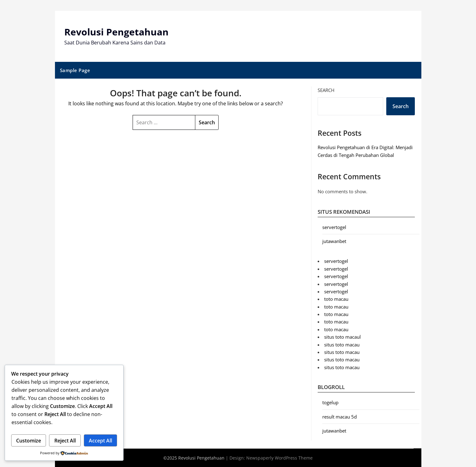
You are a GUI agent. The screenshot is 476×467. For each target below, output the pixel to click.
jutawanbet (334, 241)
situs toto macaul (342, 337)
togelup (330, 402)
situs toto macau (342, 345)
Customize (29, 441)
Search (326, 90)
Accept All (100, 441)
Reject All (65, 441)
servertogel (334, 227)
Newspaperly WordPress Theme (279, 458)
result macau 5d (340, 417)
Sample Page (75, 70)
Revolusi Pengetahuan (116, 32)
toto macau (336, 299)
